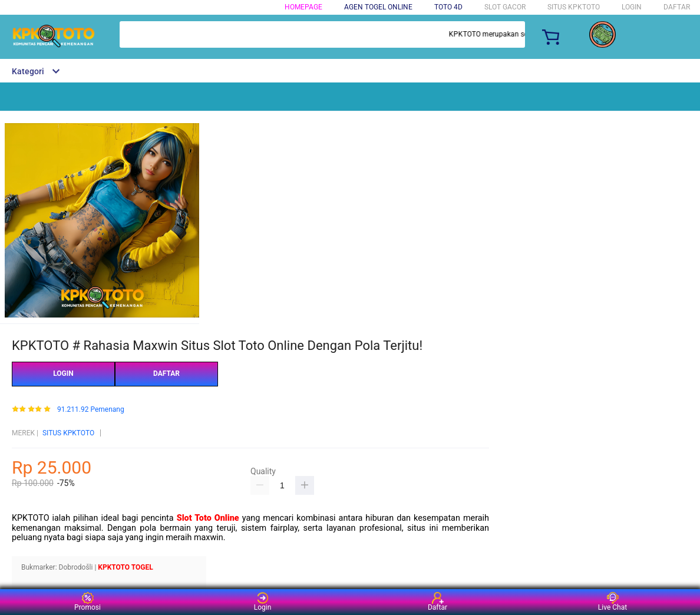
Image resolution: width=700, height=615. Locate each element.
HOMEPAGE (303, 7)
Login (263, 602)
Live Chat (612, 602)
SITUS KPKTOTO (68, 433)
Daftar (437, 602)
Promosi (87, 602)
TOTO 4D (448, 7)
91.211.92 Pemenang (91, 410)
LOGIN (632, 7)
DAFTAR (677, 7)
